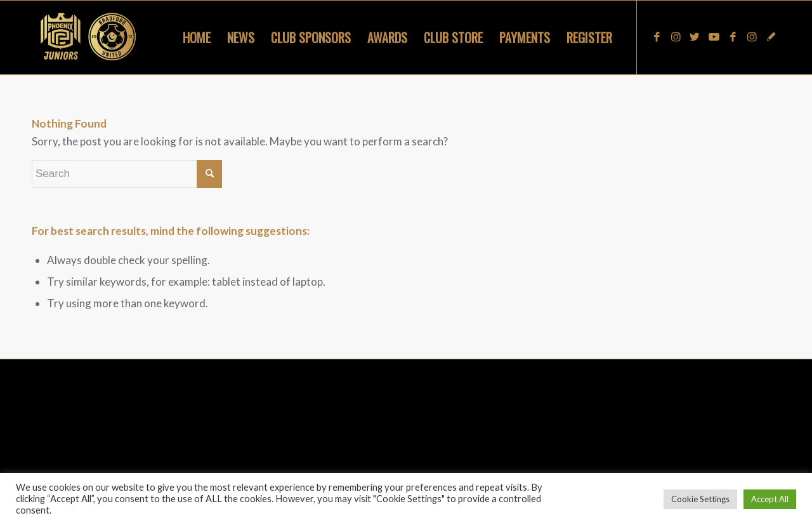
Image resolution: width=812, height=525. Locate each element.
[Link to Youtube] (714, 37)
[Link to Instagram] (676, 37)
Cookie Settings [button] (700, 499)
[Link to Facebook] (657, 37)
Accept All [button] (770, 499)
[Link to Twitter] (695, 37)
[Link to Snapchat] (771, 37)
